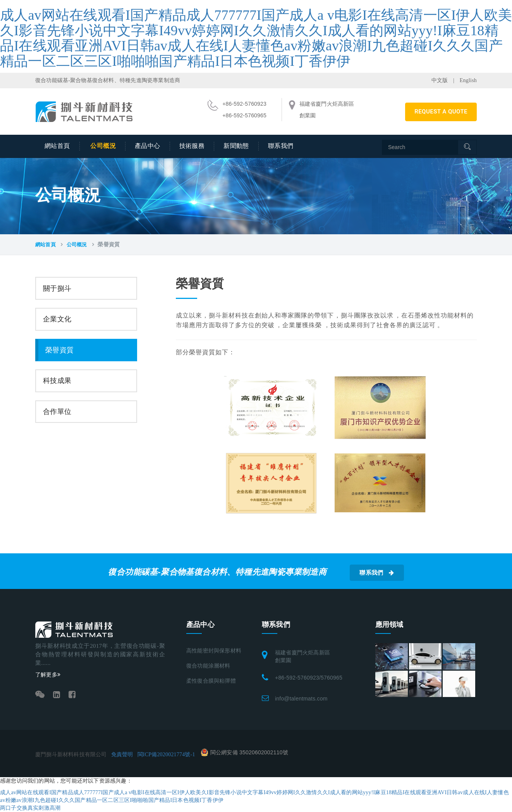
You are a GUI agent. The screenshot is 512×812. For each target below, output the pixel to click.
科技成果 (57, 381)
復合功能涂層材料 (208, 666)
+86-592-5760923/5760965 (309, 678)
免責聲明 (122, 754)
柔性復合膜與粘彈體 (211, 681)
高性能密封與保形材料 (214, 651)
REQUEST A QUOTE (441, 112)
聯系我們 (281, 146)
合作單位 (57, 412)
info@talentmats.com (301, 699)
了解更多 (48, 675)
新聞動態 (236, 146)
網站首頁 (57, 146)
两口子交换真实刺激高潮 (30, 808)
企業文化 (57, 319)
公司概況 (103, 146)
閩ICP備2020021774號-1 (166, 754)
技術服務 (192, 146)
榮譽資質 (59, 350)
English (468, 80)
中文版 (440, 80)
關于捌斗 (57, 288)
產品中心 (148, 146)
